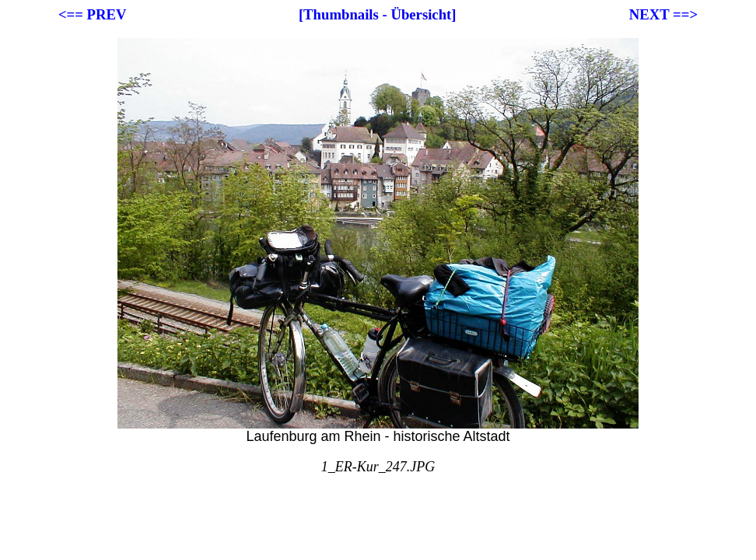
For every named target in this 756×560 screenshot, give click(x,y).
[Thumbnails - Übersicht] (378, 14)
